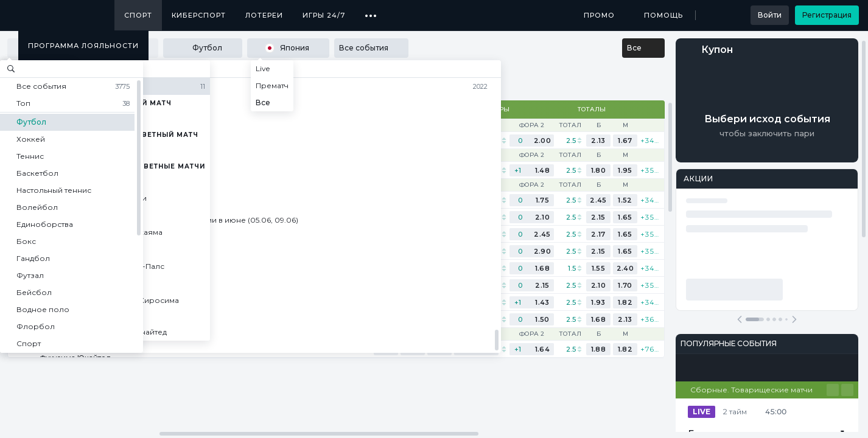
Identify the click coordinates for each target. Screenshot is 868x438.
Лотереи (264, 15)
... (371, 11)
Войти (770, 15)
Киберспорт (199, 15)
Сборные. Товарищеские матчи (751, 390)
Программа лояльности (83, 46)
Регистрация (827, 15)
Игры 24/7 (324, 15)
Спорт (138, 15)
